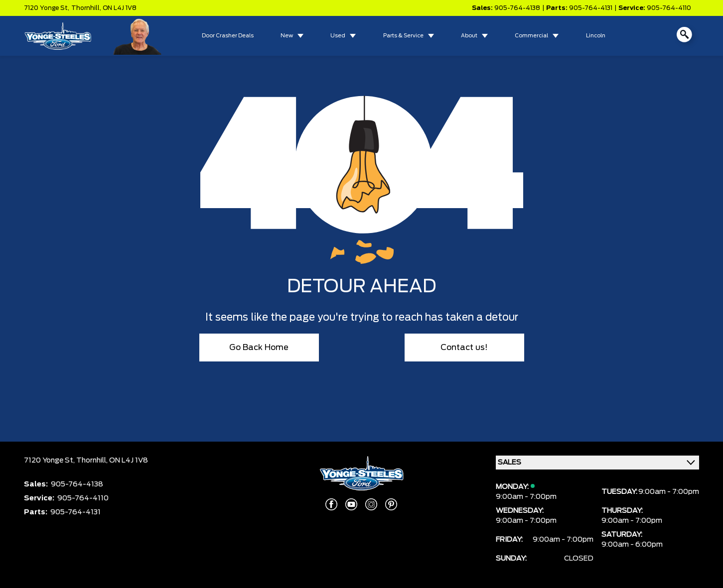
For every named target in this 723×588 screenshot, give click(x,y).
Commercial (531, 36)
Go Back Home (259, 348)
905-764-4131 (591, 8)
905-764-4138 (517, 8)
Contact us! (464, 348)
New (287, 36)
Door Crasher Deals (228, 36)
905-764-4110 (669, 8)
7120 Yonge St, (47, 8)
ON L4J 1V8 (120, 8)
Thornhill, (87, 8)
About (469, 36)
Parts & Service (403, 36)
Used (338, 36)
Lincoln (596, 36)
